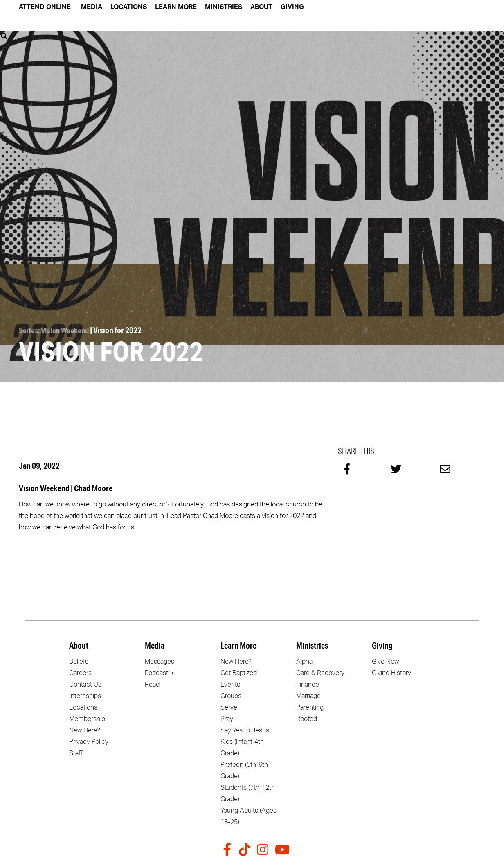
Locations (83, 706)
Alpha (304, 660)
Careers (80, 672)
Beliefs (79, 660)
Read (152, 683)
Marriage (308, 695)
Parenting (310, 706)
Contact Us (85, 683)
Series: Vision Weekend (56, 330)
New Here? (85, 729)
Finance (308, 683)
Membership (87, 718)
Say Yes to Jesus (245, 729)
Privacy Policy (89, 741)
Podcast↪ (159, 672)
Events (230, 683)
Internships (85, 695)
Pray (227, 718)
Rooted (307, 718)
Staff (76, 752)
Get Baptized (239, 672)
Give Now (385, 660)
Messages (160, 660)
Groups (231, 695)
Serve (229, 706)
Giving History (391, 672)
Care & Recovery (320, 672)
